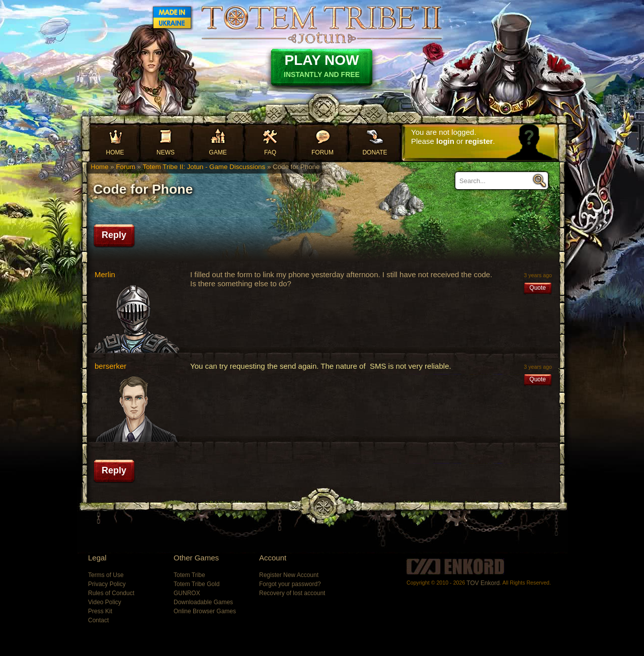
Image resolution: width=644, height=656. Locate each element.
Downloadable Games (203, 602)
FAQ (270, 152)
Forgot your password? (290, 584)
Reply (114, 235)
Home (115, 152)
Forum (323, 152)
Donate (375, 152)
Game (218, 152)
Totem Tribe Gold (196, 584)
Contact (98, 620)
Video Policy (105, 602)
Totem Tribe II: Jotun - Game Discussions (204, 167)
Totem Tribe (189, 575)
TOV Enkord (483, 583)
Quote (538, 288)
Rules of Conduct (111, 593)
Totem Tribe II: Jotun (321, 24)
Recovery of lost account (292, 593)
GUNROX (187, 593)
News (166, 152)
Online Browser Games (205, 611)
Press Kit (100, 611)
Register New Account (289, 575)
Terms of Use (106, 575)
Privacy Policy (107, 584)
